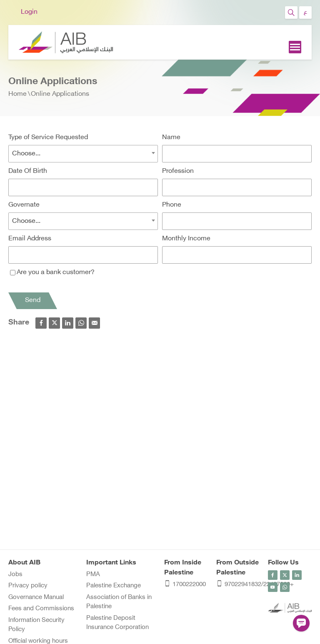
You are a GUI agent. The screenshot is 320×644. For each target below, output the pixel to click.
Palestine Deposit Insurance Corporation (117, 623)
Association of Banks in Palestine (119, 602)
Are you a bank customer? (52, 273)
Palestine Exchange (114, 586)
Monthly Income (186, 239)
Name (171, 138)
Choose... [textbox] (26, 154)
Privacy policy (28, 586)
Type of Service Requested (48, 138)
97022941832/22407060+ (238, 585)
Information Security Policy (36, 625)
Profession (178, 171)
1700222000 (185, 585)
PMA (93, 575)
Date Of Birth (28, 171)
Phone (172, 205)
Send (33, 301)
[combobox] (83, 154)
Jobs (15, 575)
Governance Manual (36, 598)
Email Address (30, 239)
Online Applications (60, 94)
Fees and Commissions (41, 609)
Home (17, 94)
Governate (24, 205)
